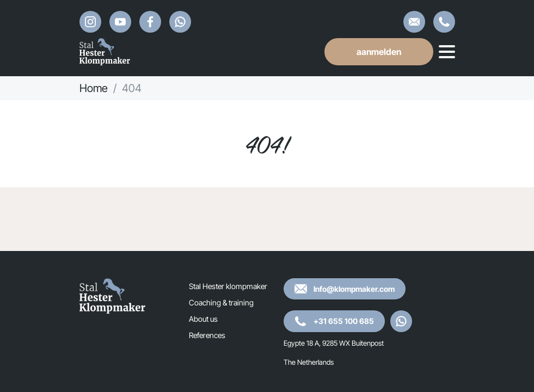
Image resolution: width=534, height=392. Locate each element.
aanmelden (379, 52)
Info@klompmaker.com (414, 22)
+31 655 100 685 (444, 22)
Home (94, 88)
